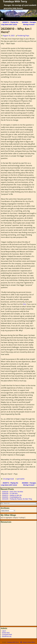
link (24, 304)
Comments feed (7, 635)
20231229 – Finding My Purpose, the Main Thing (17, 499)
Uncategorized (8, 479)
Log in (4, 631)
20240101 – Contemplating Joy (12, 497)
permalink (21, 479)
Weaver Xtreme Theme (29, 642)
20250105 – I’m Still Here (10, 493)
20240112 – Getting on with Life (12, 495)
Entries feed (6, 633)
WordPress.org (7, 636)
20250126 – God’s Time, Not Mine (13, 492)
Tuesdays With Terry (13, 642)
